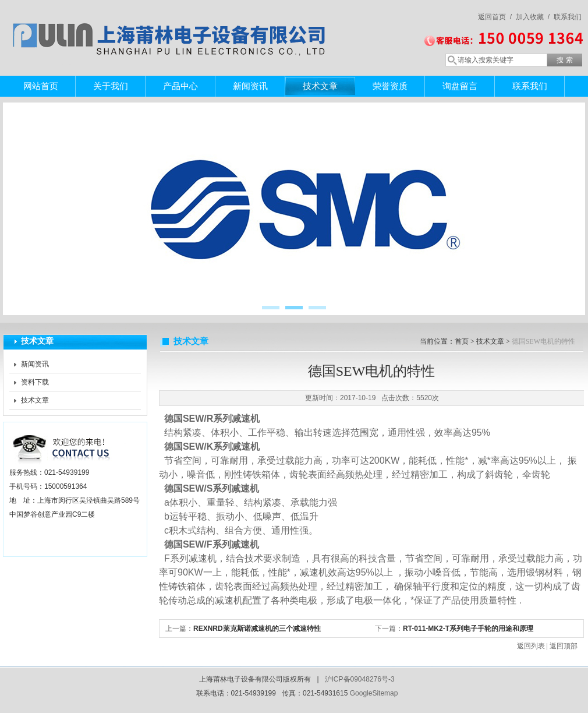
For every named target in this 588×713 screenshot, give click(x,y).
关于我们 (111, 86)
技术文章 (320, 86)
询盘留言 (460, 86)
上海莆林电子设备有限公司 (172, 26)
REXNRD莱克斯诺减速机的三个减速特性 (257, 629)
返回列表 (531, 646)
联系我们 (568, 17)
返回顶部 (564, 646)
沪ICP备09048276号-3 (360, 679)
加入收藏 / (533, 17)
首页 (462, 341)
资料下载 (35, 382)
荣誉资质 (390, 86)
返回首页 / (495, 17)
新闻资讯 (250, 86)
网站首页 (41, 86)
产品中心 (180, 86)
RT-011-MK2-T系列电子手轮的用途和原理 (468, 629)
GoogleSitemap (374, 693)
